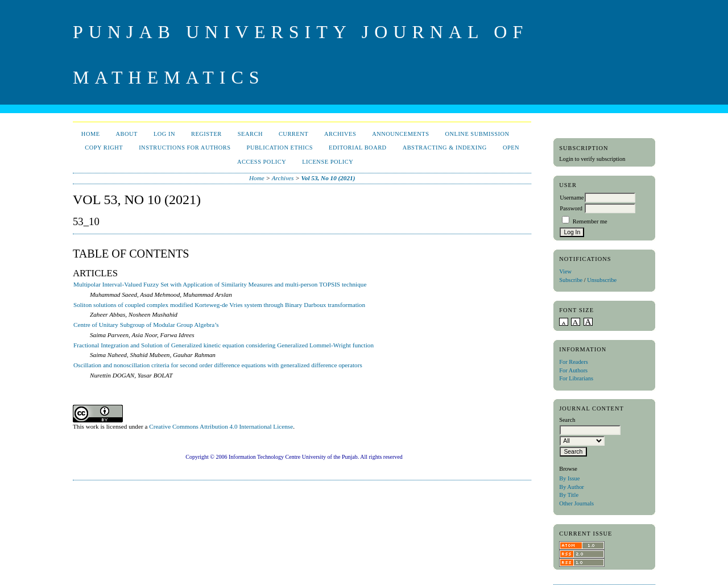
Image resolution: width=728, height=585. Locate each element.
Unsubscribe (602, 280)
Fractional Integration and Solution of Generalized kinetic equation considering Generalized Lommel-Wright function (224, 345)
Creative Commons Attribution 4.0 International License (221, 426)
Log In (164, 134)
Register (206, 134)
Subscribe (571, 280)
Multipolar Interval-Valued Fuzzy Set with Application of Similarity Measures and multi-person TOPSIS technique (220, 284)
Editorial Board (358, 148)
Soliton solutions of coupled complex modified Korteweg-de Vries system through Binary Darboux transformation (219, 305)
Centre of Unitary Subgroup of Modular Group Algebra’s (146, 325)
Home (91, 134)
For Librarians (576, 378)
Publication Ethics (280, 148)
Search (250, 134)
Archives (340, 134)
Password (571, 208)
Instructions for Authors (185, 148)
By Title (569, 495)
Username (572, 198)
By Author (572, 487)
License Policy (328, 162)
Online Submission (477, 134)
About (127, 134)
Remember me (590, 221)
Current (293, 134)
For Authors (573, 370)
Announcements (400, 134)
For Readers (574, 362)
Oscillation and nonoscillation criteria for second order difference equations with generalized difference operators (218, 365)
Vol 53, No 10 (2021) (328, 178)
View (565, 271)
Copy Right (104, 148)
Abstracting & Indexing (445, 148)
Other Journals (576, 503)
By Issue (569, 478)
